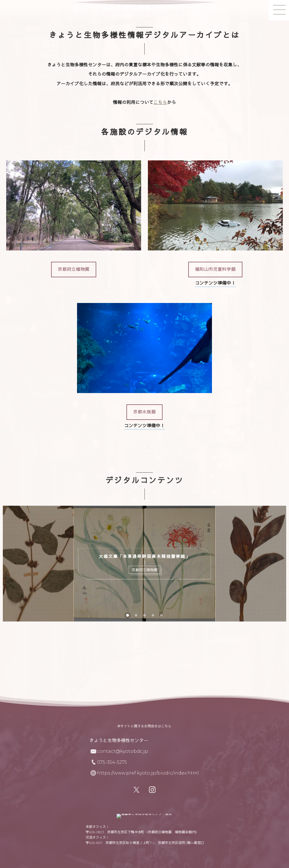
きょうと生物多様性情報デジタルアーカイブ (144, 8)
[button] (74, 270)
